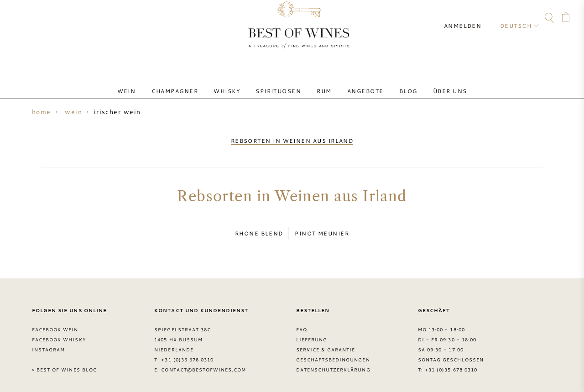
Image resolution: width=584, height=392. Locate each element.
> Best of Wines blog (65, 359)
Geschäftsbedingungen (333, 350)
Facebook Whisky (59, 329)
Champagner (191, 84)
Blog (392, 84)
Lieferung (312, 329)
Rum (321, 84)
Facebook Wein (55, 319)
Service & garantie (326, 340)
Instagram (69, 19)
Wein (149, 84)
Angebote (356, 84)
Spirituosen (282, 84)
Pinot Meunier (322, 226)
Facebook (52, 19)
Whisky (237, 84)
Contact (17, 19)
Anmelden (470, 18)
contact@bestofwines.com (203, 359)
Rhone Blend (259, 226)
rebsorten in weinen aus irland (292, 138)
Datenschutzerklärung (333, 359)
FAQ (34, 19)
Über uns (427, 84)
